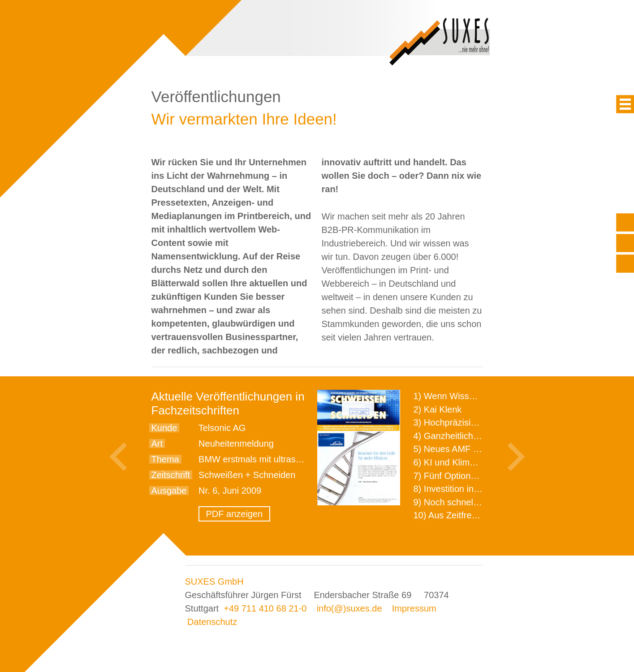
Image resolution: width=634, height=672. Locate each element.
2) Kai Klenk (438, 409)
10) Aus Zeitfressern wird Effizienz (481, 515)
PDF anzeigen (235, 514)
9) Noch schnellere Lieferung (471, 502)
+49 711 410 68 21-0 (265, 608)
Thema (165, 459)
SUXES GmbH (214, 582)
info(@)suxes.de (349, 608)
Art (157, 444)
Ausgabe (169, 491)
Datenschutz (212, 622)
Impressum (414, 608)
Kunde (164, 428)
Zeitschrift (171, 475)
